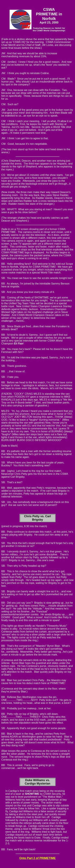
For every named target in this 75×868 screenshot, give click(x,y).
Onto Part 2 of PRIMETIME (37, 858)
